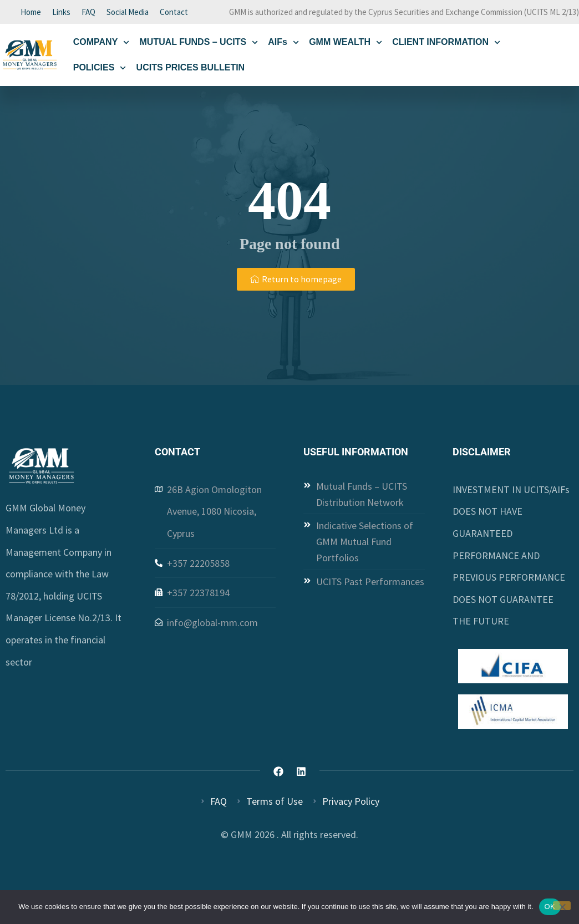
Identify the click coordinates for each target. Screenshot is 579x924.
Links (61, 12)
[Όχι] (562, 906)
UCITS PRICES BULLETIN (191, 69)
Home (31, 12)
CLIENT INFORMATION (446, 44)
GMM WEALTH (346, 44)
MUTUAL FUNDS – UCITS (199, 44)
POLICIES (100, 69)
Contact (174, 12)
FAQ (88, 12)
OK (550, 907)
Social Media (128, 12)
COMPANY (101, 44)
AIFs (283, 44)
